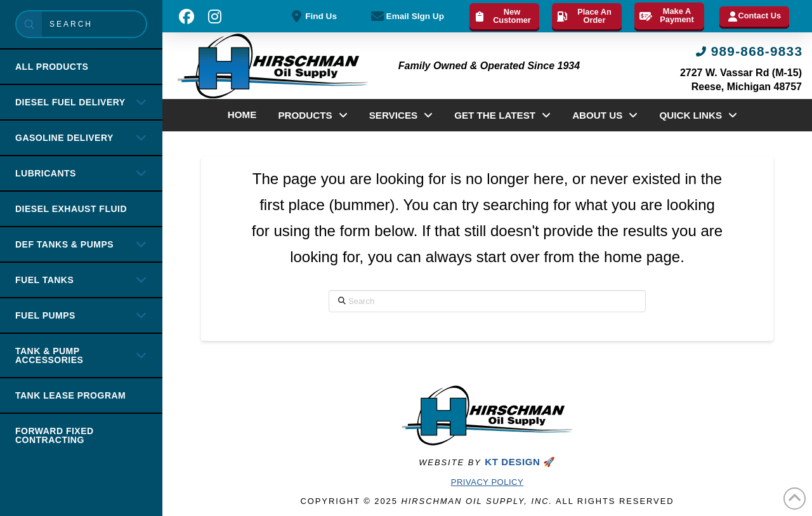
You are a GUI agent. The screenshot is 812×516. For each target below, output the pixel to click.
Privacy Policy (487, 482)
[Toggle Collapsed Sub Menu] (81, 102)
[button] (187, 17)
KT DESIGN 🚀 (520, 462)
